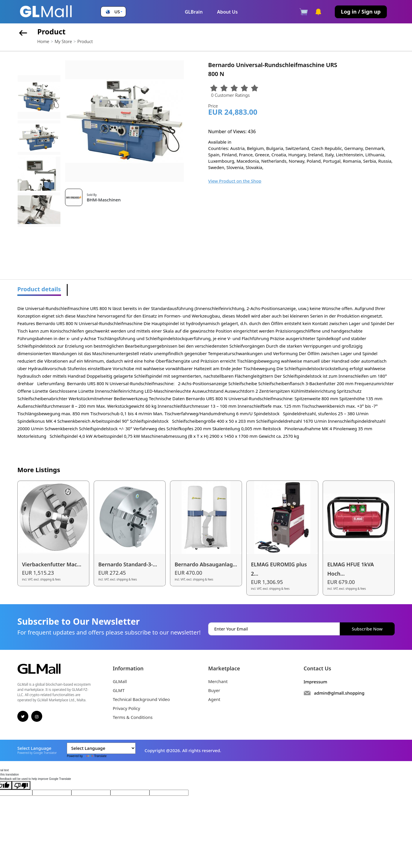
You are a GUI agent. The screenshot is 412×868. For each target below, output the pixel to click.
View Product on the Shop (235, 181)
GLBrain (194, 12)
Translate (95, 756)
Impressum (315, 682)
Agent (214, 699)
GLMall (120, 681)
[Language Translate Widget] (101, 748)
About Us (227, 12)
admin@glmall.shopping (339, 693)
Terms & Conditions (133, 717)
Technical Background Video (141, 699)
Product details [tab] (39, 289)
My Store (63, 41)
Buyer (214, 690)
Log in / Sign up (361, 12)
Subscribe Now (367, 629)
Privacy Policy (126, 708)
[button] (113, 12)
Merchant (218, 681)
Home (43, 41)
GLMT (119, 690)
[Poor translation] (21, 785)
